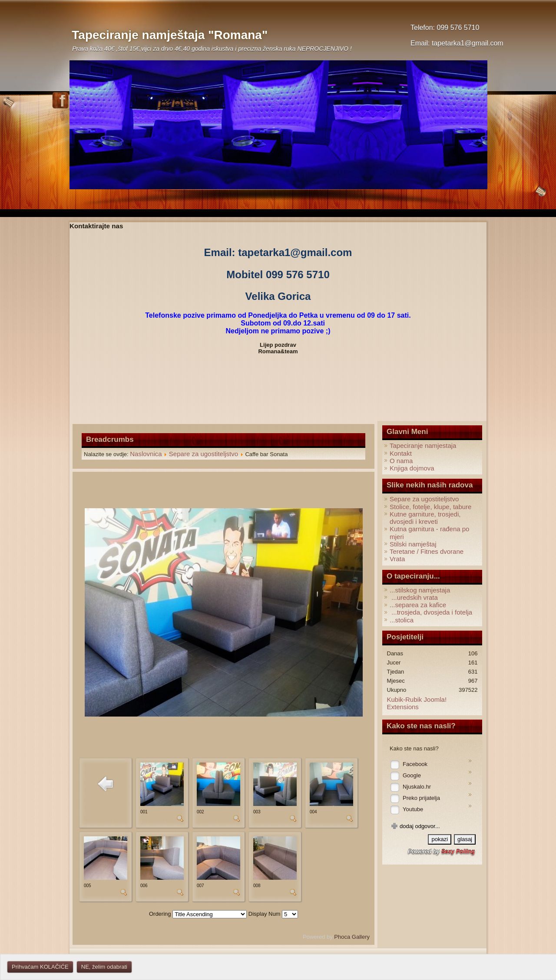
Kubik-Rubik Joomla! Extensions (417, 703)
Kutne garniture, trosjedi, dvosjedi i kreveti (425, 518)
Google (412, 775)
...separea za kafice (418, 605)
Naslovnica (146, 454)
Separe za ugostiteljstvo (204, 454)
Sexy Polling (458, 851)
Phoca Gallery (352, 937)
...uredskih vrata (414, 597)
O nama (401, 461)
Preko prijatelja (421, 798)
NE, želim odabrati (104, 967)
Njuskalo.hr (417, 787)
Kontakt (401, 453)
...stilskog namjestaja (420, 590)
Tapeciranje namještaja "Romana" (170, 35)
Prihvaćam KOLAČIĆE (40, 967)
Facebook (415, 764)
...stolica (402, 620)
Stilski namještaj (413, 544)
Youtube (413, 809)
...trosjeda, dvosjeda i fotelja (431, 612)
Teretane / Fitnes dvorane (427, 551)
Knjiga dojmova (412, 468)
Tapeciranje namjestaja (423, 446)
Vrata (397, 559)
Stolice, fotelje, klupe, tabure (430, 507)
